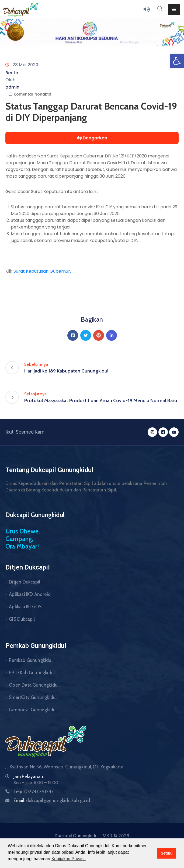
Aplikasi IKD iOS (25, 607)
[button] (177, 61)
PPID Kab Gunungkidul (32, 673)
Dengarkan (92, 138)
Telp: (34, 792)
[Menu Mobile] (174, 10)
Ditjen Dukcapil (25, 582)
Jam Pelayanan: (29, 776)
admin (12, 87)
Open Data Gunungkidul (34, 685)
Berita (12, 73)
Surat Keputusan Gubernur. (42, 271)
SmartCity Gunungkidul (33, 697)
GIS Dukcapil (22, 619)
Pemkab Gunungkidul (31, 660)
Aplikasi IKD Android (30, 594)
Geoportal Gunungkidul (33, 710)
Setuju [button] (167, 853)
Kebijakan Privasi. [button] (69, 859)
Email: (52, 800)
